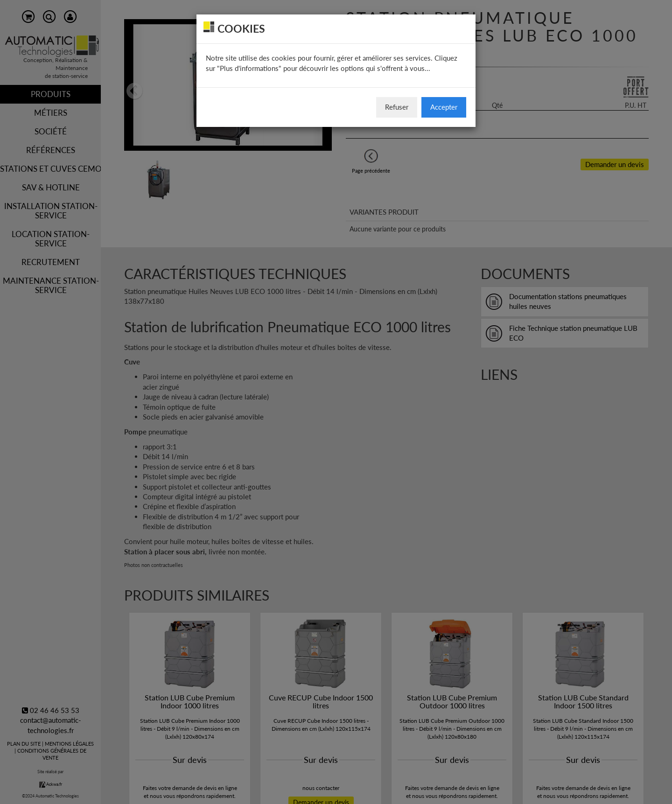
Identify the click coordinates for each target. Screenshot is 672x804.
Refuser (397, 107)
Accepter (444, 107)
